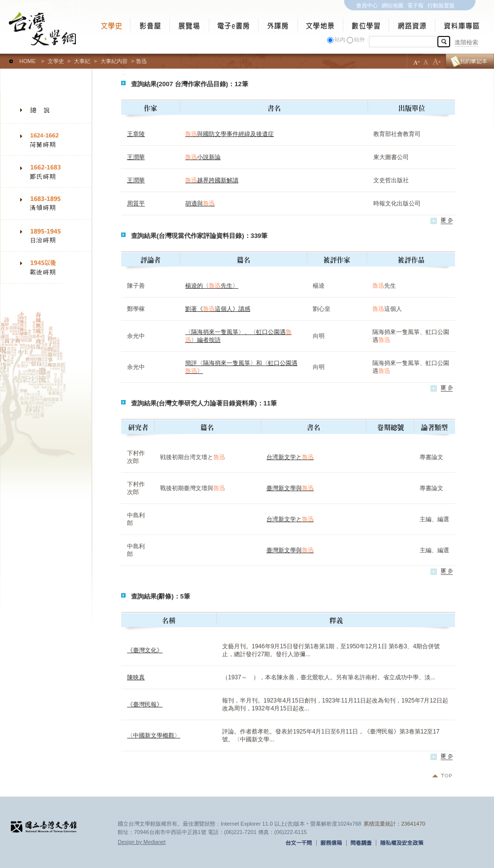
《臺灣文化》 (145, 650)
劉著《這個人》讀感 (218, 309)
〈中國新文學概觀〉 (154, 735)
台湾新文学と (290, 457)
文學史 (56, 61)
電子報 (415, 5)
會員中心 (367, 5)
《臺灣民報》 (145, 704)
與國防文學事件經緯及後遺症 (230, 134)
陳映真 (136, 677)
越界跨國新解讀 (212, 180)
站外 (360, 39)
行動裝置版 (441, 5)
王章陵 (136, 134)
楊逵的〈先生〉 (212, 286)
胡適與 (200, 203)
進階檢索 (466, 42)
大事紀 (82, 61)
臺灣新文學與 (290, 488)
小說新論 (203, 157)
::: (2, 57)
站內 (340, 39)
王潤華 (136, 157)
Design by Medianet (142, 842)
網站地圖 (393, 5)
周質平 (136, 203)
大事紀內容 (114, 61)
